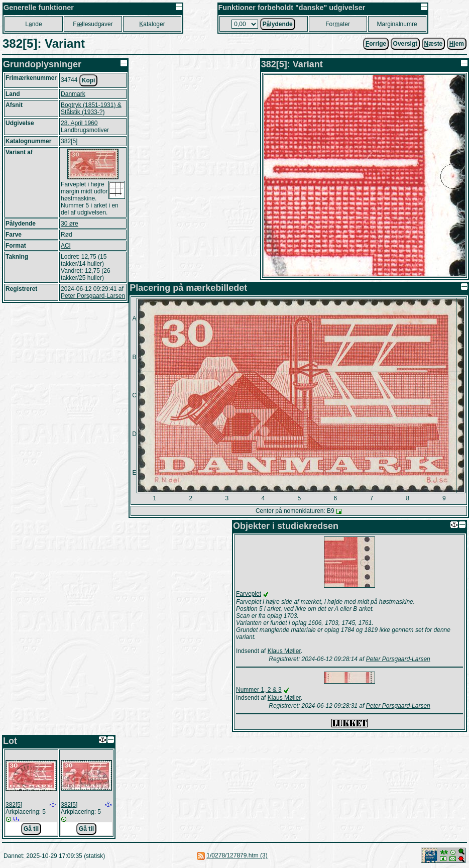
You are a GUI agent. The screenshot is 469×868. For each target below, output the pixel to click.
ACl (66, 246)
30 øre (70, 224)
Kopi (89, 80)
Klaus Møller (284, 651)
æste (434, 44)
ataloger (152, 24)
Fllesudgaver (93, 24)
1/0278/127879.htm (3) (237, 855)
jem (457, 44)
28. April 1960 (79, 123)
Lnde (33, 24)
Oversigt (405, 44)
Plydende (278, 24)
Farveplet (249, 594)
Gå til (31, 829)
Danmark (73, 94)
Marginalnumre (397, 24)
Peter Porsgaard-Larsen (93, 296)
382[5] (14, 805)
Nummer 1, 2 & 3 (259, 690)
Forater (338, 24)
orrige (376, 44)
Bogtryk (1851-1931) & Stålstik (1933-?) (91, 108)
